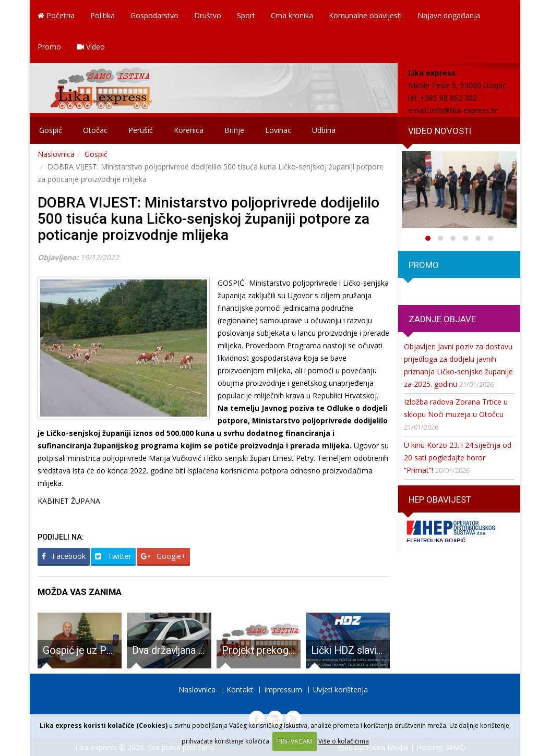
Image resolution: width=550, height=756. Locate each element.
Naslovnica (56, 154)
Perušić (141, 130)
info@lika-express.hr (464, 110)
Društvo (208, 15)
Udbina (324, 130)
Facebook (64, 556)
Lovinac (278, 130)
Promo (49, 47)
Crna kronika (292, 15)
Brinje (234, 130)
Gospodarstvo (154, 15)
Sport (246, 15)
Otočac (95, 130)
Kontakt (240, 690)
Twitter (113, 556)
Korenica (189, 130)
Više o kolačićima (344, 741)
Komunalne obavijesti (365, 15)
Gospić (51, 130)
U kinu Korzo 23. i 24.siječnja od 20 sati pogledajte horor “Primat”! (458, 458)
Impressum (283, 690)
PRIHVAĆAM (295, 741)
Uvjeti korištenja (340, 690)
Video (91, 47)
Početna (56, 15)
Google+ (163, 556)
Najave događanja (449, 15)
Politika (103, 15)
